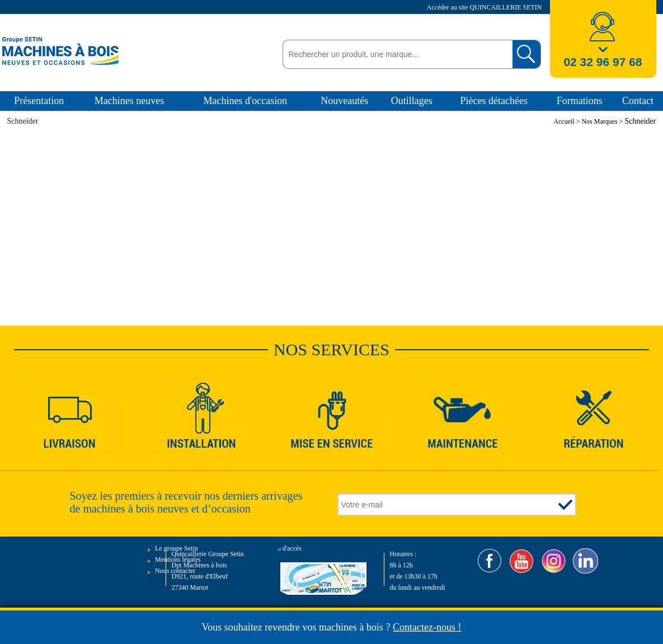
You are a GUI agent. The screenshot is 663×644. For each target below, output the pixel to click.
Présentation (39, 101)
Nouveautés (344, 101)
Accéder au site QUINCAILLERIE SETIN (485, 7)
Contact (638, 101)
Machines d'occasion (245, 101)
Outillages (412, 101)
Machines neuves (129, 101)
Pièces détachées (494, 101)
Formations (580, 101)
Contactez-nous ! (427, 627)
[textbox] (395, 54)
